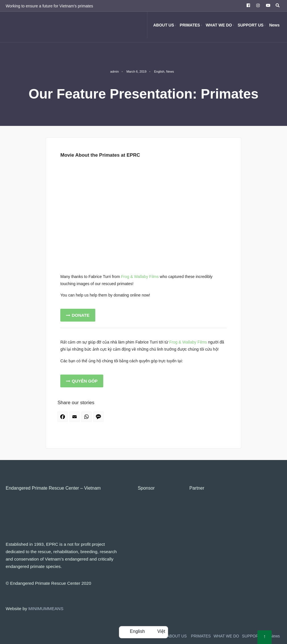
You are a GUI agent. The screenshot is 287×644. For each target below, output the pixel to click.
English (159, 71)
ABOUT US (164, 25)
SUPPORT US (250, 25)
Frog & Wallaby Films (140, 277)
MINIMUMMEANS (46, 609)
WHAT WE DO (219, 25)
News (274, 25)
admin (115, 71)
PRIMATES (190, 25)
